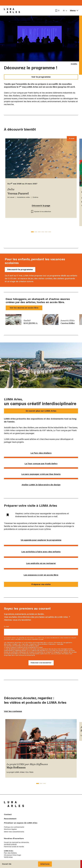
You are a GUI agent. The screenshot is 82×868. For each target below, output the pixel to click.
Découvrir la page (41, 206)
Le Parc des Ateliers (41, 453)
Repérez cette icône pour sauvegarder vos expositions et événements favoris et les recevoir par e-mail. (38, 515)
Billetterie (45, 864)
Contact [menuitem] (8, 814)
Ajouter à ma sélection (41, 212)
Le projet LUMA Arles (15, 772)
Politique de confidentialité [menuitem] (14, 827)
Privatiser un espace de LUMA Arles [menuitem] (21, 823)
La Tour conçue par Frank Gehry (41, 464)
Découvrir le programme (20, 269)
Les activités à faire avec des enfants (41, 552)
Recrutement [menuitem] (10, 819)
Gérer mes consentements (14, 832)
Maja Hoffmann (16, 768)
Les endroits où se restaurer (41, 563)
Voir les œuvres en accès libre (24, 308)
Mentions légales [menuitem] (10, 829)
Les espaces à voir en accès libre (41, 575)
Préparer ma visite (41, 584)
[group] (22, 320)
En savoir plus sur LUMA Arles (41, 411)
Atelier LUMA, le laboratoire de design (41, 485)
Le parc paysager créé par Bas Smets (41, 474)
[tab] (32, 232)
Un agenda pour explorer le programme (41, 540)
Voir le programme (41, 77)
